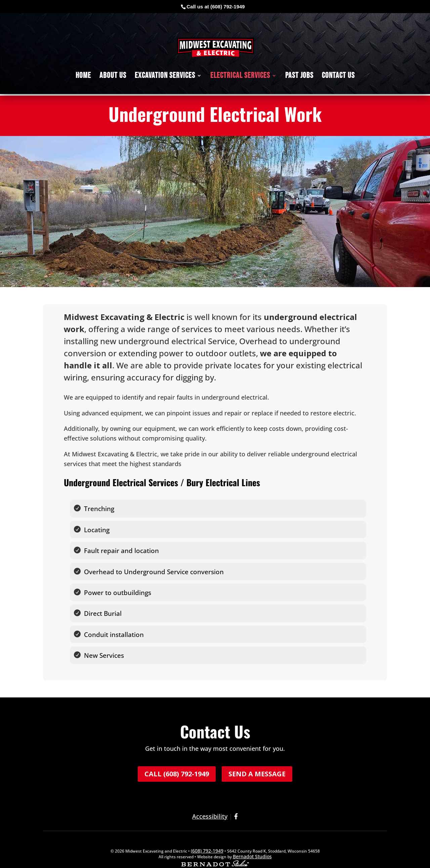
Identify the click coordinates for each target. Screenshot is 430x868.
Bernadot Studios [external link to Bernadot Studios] (252, 843)
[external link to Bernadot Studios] (215, 851)
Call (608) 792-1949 (177, 760)
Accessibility (210, 803)
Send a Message (257, 760)
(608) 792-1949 (228, 7)
